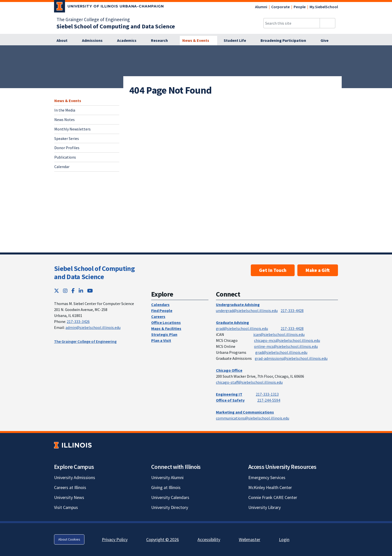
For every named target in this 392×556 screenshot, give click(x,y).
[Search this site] (292, 23)
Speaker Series (67, 138)
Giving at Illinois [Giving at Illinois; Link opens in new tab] (166, 487)
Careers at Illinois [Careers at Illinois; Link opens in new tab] (70, 487)
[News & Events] (198, 41)
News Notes (65, 120)
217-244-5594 (269, 400)
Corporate (280, 7)
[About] (65, 41)
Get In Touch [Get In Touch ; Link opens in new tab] (273, 270)
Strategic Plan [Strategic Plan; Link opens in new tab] (164, 334)
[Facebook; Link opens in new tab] (73, 291)
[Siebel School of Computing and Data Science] (116, 26)
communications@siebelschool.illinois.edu (253, 418)
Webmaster (250, 539)
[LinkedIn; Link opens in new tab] (81, 291)
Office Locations (166, 322)
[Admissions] (95, 41)
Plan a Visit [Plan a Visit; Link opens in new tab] (161, 340)
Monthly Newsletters (72, 129)
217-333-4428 (292, 310)
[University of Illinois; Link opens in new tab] (73, 445)
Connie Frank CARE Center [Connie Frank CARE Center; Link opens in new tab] (273, 497)
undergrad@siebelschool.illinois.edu (247, 310)
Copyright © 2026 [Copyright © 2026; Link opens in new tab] (163, 539)
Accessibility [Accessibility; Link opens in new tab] (209, 539)
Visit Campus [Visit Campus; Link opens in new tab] (66, 507)
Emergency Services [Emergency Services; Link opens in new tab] (267, 477)
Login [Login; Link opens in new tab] (284, 539)
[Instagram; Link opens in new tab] (65, 291)
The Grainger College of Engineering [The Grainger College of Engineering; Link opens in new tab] (93, 19)
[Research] (162, 41)
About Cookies (69, 539)
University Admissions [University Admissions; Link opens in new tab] (75, 477)
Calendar (62, 167)
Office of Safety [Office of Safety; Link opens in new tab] (230, 400)
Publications (65, 157)
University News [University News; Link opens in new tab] (69, 497)
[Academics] (130, 41)
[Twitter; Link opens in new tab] (57, 291)
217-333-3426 (78, 321)
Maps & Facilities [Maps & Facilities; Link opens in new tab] (166, 328)
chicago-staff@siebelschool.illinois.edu (249, 382)
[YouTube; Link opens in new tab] (90, 291)
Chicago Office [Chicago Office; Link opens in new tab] (229, 370)
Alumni (261, 7)
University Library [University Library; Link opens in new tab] (264, 507)
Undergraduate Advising (238, 305)
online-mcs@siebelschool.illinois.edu (286, 346)
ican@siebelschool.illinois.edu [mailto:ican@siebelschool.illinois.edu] (279, 334)
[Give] (327, 41)
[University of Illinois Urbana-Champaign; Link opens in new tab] (109, 7)
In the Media (65, 110)
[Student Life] (238, 41)
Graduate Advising (232, 322)
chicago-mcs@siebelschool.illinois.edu (287, 340)
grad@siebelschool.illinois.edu (242, 328)
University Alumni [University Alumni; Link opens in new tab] (167, 477)
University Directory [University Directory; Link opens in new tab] (170, 507)
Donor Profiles (67, 148)
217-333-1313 (267, 394)
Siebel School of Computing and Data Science (94, 273)
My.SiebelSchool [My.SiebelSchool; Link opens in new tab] (324, 7)
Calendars (160, 305)
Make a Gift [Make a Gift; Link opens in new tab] (318, 270)
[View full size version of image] (385, 51)
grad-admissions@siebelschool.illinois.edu (291, 358)
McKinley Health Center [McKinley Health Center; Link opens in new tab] (270, 487)
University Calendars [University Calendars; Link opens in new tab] (170, 497)
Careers (158, 316)
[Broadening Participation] (286, 41)
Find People (162, 310)
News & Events (68, 101)
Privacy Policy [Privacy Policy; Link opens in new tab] (115, 539)
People (300, 7)
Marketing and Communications (245, 412)
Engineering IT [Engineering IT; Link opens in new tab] (229, 394)
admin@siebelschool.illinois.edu (93, 327)
